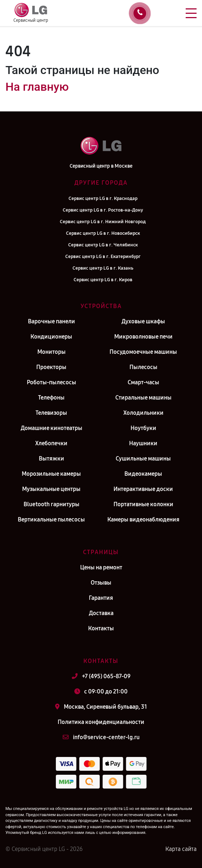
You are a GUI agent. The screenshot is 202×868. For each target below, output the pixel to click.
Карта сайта (181, 849)
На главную (37, 87)
